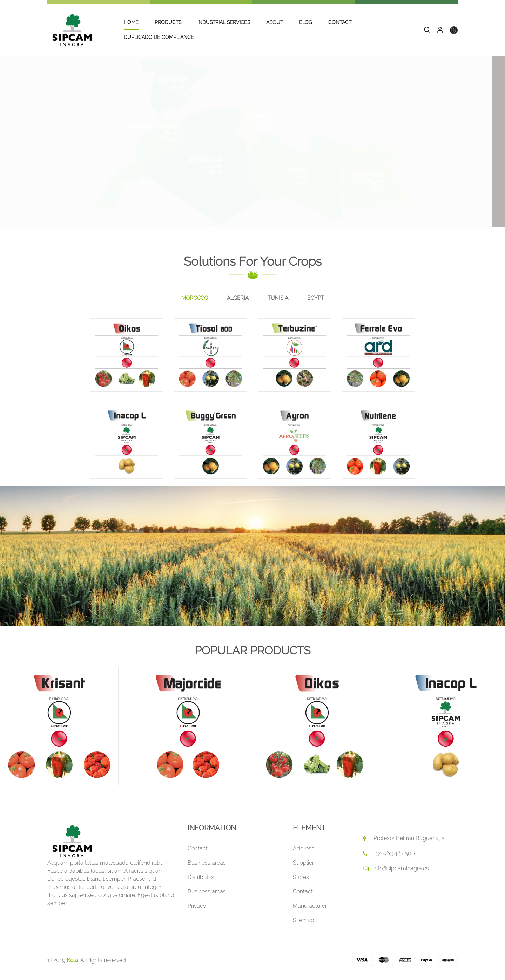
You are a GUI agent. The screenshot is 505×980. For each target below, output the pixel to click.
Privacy (197, 913)
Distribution (202, 884)
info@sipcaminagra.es (401, 875)
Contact (198, 855)
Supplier (303, 869)
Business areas (207, 869)
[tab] (195, 305)
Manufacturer (310, 913)
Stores (301, 884)
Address (304, 855)
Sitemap (304, 927)
